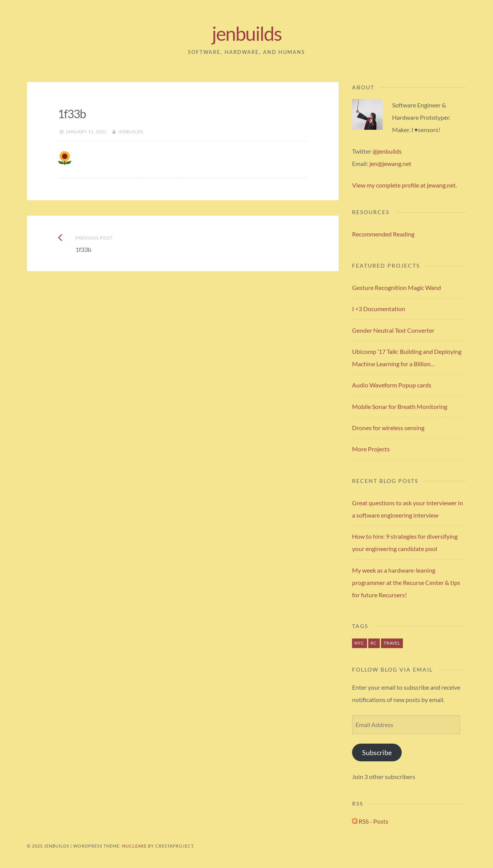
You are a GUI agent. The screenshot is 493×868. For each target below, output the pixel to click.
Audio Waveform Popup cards (392, 385)
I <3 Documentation (379, 309)
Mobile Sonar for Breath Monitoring (400, 406)
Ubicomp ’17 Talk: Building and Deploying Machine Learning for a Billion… (407, 358)
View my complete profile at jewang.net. (404, 185)
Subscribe (377, 752)
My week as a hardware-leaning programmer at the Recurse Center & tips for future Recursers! (406, 582)
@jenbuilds (387, 151)
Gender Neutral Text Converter (393, 330)
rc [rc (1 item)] (374, 643)
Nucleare (134, 846)
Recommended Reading (383, 234)
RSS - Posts (370, 821)
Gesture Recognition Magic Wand (397, 287)
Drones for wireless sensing (388, 428)
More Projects (371, 449)
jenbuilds (247, 34)
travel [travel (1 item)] (392, 643)
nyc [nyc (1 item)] (359, 643)
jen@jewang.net (390, 163)
